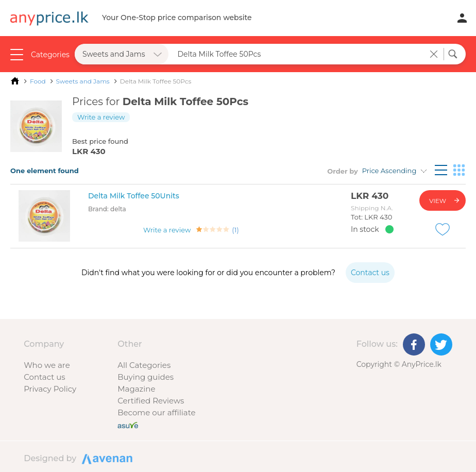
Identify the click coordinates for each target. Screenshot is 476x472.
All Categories (144, 365)
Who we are (47, 365)
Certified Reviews (151, 401)
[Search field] (299, 54)
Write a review (101, 117)
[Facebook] (414, 344)
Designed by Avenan (106, 458)
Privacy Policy (50, 389)
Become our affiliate (156, 412)
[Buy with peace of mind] (128, 424)
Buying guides (146, 377)
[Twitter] (441, 344)
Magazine (136, 389)
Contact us (44, 377)
